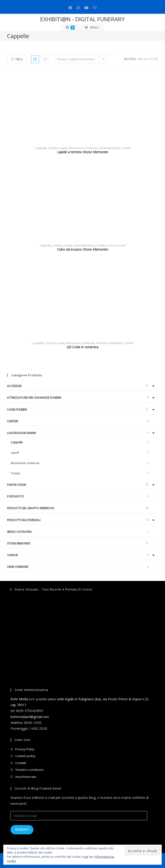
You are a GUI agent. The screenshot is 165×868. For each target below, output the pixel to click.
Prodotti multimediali (109, 343)
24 (146, 59)
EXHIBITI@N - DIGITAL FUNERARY (82, 19)
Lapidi (63, 148)
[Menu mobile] (92, 28)
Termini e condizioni (29, 770)
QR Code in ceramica (82, 347)
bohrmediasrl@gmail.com (30, 717)
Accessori (14, 386)
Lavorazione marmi (21, 433)
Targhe (12, 555)
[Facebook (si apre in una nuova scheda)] (70, 8)
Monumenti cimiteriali (83, 148)
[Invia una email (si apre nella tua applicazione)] (95, 8)
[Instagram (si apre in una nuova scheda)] (78, 8)
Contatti (21, 763)
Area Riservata (26, 777)
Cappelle (41, 148)
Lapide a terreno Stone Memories (83, 152)
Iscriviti (22, 830)
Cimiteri (53, 148)
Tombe (126, 148)
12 (140, 59)
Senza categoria (19, 532)
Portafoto (15, 496)
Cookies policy (25, 756)
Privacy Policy (25, 749)
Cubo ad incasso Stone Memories (83, 249)
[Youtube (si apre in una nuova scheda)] (86, 8)
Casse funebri (17, 410)
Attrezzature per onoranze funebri (34, 398)
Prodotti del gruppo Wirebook (30, 508)
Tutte (154, 59)
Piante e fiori (16, 485)
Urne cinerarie (116, 245)
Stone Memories (109, 148)
